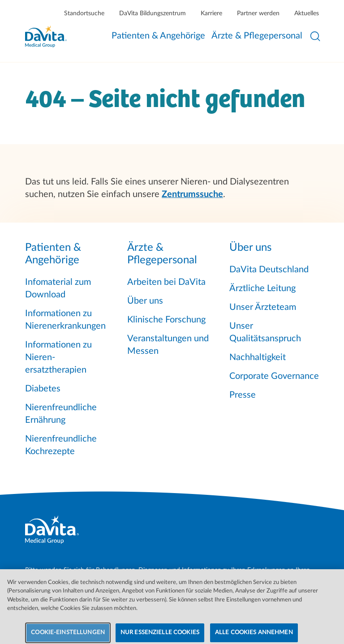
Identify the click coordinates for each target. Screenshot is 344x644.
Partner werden (258, 13)
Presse (243, 395)
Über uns (145, 301)
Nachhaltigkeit (258, 357)
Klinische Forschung (166, 320)
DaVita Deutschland (269, 270)
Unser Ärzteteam (263, 307)
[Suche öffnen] (315, 36)
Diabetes (43, 389)
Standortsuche (84, 13)
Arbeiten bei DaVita (166, 282)
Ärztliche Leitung (262, 288)
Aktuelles (307, 13)
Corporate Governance (274, 376)
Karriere (211, 13)
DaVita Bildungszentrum (153, 13)
